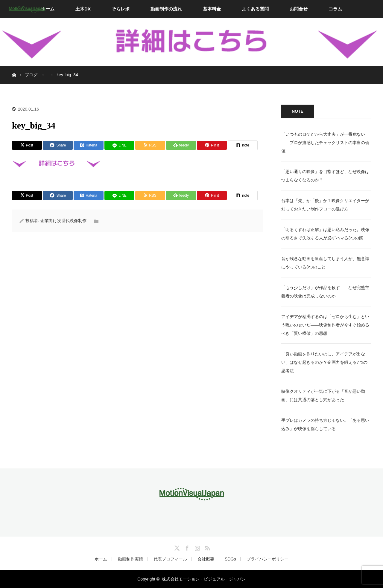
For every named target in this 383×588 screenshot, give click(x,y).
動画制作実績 (130, 559)
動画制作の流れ (166, 9)
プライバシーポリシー (268, 559)
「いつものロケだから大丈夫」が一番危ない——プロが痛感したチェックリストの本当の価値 (325, 143)
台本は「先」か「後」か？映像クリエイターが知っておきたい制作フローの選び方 (325, 205)
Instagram (197, 547)
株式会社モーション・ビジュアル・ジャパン (204, 579)
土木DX (83, 9)
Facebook (186, 547)
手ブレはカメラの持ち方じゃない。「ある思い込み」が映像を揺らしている (325, 424)
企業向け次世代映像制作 (63, 221)
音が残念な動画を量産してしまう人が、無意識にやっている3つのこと (325, 263)
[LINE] (119, 145)
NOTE (298, 111)
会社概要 (206, 559)
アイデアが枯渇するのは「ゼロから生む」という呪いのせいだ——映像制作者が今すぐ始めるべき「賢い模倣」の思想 (325, 325)
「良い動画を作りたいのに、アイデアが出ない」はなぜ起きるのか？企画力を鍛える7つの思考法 (324, 362)
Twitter (176, 547)
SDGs (230, 559)
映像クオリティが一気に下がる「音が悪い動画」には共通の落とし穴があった (323, 395)
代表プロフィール (170, 559)
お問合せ (299, 9)
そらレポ (121, 9)
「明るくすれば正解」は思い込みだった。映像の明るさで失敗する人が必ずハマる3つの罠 (325, 234)
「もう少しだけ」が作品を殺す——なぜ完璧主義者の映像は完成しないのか (325, 292)
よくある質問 (255, 9)
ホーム (48, 9)
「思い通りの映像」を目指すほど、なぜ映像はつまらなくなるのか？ (325, 176)
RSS (207, 547)
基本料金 (212, 9)
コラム (335, 9)
